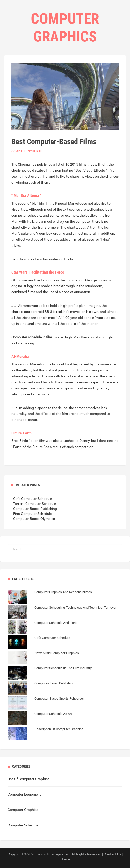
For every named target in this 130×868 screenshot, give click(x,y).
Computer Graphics (23, 810)
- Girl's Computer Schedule (32, 499)
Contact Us (112, 854)
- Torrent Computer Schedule (34, 504)
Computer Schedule (27, 151)
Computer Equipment (24, 794)
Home (65, 859)
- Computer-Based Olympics (33, 519)
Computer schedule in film (32, 337)
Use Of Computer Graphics (28, 779)
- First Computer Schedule (31, 514)
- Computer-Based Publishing (34, 509)
